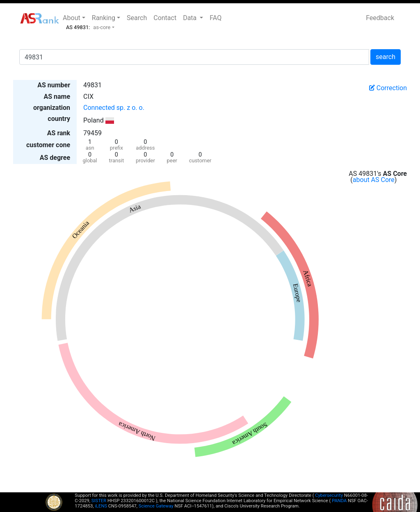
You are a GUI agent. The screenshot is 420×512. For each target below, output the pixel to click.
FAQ (216, 18)
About (72, 18)
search (386, 57)
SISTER (99, 501)
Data (191, 18)
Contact (165, 18)
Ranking (104, 18)
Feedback (380, 18)
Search (137, 18)
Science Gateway (156, 506)
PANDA (339, 501)
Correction (388, 88)
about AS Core (374, 180)
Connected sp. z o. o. (114, 108)
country (59, 119)
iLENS (101, 506)
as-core (102, 27)
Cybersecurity (329, 495)
